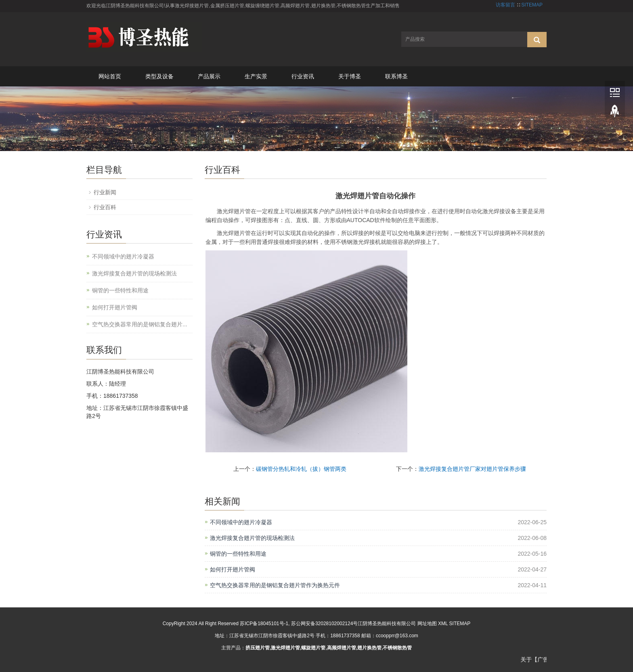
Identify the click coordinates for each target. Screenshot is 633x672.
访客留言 (505, 5)
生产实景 (256, 76)
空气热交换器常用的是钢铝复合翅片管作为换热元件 (275, 585)
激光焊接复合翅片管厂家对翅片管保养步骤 (472, 469)
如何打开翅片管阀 (233, 569)
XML (443, 624)
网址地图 (427, 624)
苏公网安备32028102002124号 (324, 624)
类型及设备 (159, 76)
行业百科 (105, 207)
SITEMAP (532, 5)
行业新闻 (105, 192)
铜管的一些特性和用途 (238, 554)
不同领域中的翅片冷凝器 (241, 522)
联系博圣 (396, 76)
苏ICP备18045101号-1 (264, 624)
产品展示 (209, 76)
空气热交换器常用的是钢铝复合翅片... (140, 324)
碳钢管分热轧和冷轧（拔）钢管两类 (301, 469)
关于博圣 (350, 76)
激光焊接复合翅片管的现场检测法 (252, 538)
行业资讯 (303, 76)
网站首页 (110, 76)
